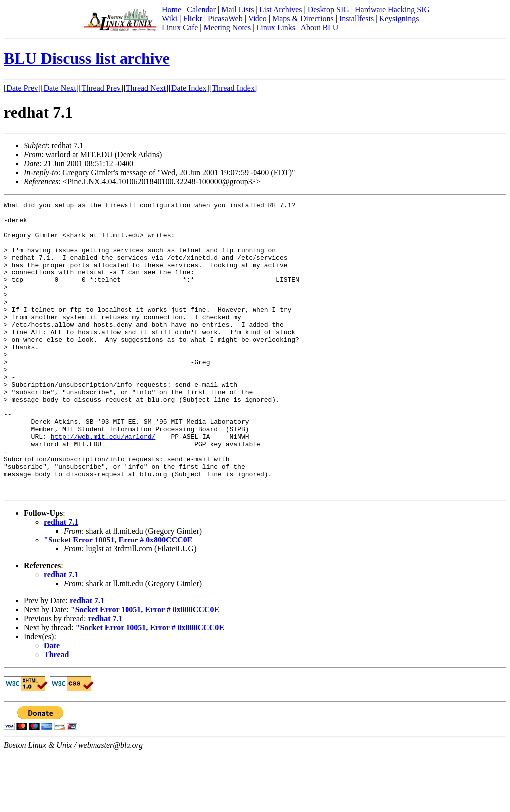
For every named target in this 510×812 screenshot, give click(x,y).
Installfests (357, 19)
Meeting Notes (228, 28)
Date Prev (22, 88)
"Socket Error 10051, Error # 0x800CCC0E (118, 598)
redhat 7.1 (61, 580)
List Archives (282, 10)
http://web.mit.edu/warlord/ (103, 484)
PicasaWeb (226, 19)
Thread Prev (101, 88)
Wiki (171, 19)
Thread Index (233, 88)
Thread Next (146, 88)
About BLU (319, 28)
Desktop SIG (329, 10)
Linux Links (277, 28)
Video (258, 19)
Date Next (60, 88)
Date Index (189, 88)
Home (173, 10)
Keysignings (399, 19)
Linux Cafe (181, 28)
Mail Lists (238, 10)
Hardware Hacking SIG (392, 10)
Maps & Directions (304, 19)
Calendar (202, 10)
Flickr (193, 19)
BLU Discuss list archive (87, 58)
